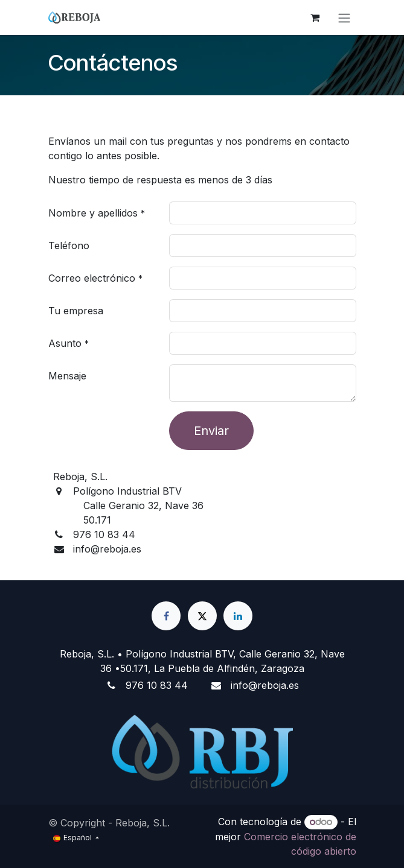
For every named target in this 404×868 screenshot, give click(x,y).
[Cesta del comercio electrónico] (315, 17)
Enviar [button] (211, 431)
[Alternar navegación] (344, 17)
